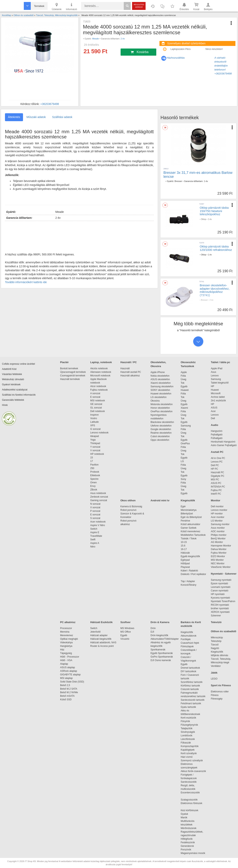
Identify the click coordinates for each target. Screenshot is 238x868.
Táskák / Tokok (189, 539)
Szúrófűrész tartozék (192, 682)
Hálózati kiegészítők (101, 639)
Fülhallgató (217, 438)
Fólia (183, 376)
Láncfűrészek (190, 739)
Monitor (216, 500)
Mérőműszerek (189, 828)
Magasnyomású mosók (193, 853)
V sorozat (95, 450)
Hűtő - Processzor (70, 657)
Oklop (203, 219)
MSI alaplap (66, 678)
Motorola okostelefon (162, 404)
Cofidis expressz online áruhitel (18, 364)
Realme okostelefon (161, 433)
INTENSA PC (218, 487)
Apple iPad (217, 368)
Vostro (94, 418)
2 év (123, 39)
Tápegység (66, 653)
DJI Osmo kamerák (161, 660)
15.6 (183, 546)
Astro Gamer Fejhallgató (224, 445)
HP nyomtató (218, 594)
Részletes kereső (139, 6)
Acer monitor (218, 517)
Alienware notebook (101, 372)
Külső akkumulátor (190, 524)
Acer (213, 411)
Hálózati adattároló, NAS (103, 642)
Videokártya (66, 642)
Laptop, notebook (101, 362)
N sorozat (95, 504)
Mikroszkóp (217, 638)
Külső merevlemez (190, 531)
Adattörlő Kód (9, 369)
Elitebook (95, 475)
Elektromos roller (220, 692)
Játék (214, 673)
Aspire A (95, 543)
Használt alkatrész (130, 376)
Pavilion (94, 465)
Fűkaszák (186, 743)
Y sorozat (95, 447)
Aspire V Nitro (98, 525)
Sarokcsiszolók (190, 782)
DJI (152, 632)
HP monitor (217, 514)
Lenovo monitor (219, 510)
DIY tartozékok (188, 671)
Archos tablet (218, 397)
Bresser (178, 181)
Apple (184, 372)
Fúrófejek (188, 639)
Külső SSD (66, 700)
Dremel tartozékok (192, 668)
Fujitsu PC (216, 490)
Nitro (93, 547)
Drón (153, 628)
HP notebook (97, 454)
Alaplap (64, 664)
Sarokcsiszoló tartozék (193, 700)
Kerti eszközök (188, 718)
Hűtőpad (185, 563)
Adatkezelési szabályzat (15, 390)
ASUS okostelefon (160, 379)
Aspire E (95, 532)
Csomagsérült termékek (73, 376)
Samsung (186, 426)
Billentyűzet (187, 514)
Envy (93, 486)
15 (92, 458)
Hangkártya (66, 646)
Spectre (94, 479)
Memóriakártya (189, 510)
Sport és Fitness (221, 685)
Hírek (5, 405)
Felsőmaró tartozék (191, 703)
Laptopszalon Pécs (181, 49)
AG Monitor (217, 542)
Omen (94, 483)
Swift (93, 540)
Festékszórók (188, 842)
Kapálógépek (188, 750)
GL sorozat (96, 408)
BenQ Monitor (218, 539)
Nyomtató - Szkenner (224, 574)
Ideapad (95, 436)
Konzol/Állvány (189, 585)
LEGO (214, 679)
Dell (213, 418)
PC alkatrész (68, 622)
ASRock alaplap (69, 671)
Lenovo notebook (99, 433)
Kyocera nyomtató (220, 598)
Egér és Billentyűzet (191, 517)
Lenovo (215, 376)
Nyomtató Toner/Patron (223, 601)
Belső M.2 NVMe (70, 692)
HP (213, 386)
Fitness (215, 695)
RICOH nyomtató (220, 605)
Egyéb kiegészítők (190, 556)
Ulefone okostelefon (161, 426)
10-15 (184, 542)
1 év (206, 181)
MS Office (126, 632)
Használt (125, 368)
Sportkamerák (158, 650)
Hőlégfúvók (187, 839)
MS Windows (127, 628)
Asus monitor (218, 528)
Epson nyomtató (219, 583)
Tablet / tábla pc (220, 362)
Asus (214, 372)
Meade (96, 39)
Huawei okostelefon (161, 394)
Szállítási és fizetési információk (19, 395)
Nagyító (215, 648)
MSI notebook (98, 401)
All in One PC (218, 458)
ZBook (94, 490)
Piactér (64, 362)
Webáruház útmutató (13, 379)
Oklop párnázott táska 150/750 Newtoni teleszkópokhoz (214, 211)
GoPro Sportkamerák (162, 657)
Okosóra (155, 401)
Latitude (95, 422)
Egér (183, 506)
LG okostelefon (159, 397)
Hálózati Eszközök (101, 622)
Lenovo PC (217, 462)
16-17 (184, 549)
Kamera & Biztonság (131, 506)
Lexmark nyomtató (221, 587)
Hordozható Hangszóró (223, 442)
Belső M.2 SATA (69, 689)
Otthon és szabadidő (224, 631)
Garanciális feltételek (13, 400)
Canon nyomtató (220, 591)
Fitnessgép (217, 699)
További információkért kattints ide (26, 282)
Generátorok (187, 846)
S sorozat (95, 518)
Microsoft (216, 393)
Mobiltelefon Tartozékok (193, 535)
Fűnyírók (185, 721)
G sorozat (95, 429)
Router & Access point (102, 646)
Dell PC (215, 465)
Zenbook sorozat (99, 497)
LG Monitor (217, 521)
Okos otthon (128, 500)
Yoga (93, 440)
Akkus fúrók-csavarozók (193, 771)
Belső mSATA (68, 696)
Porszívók (186, 850)
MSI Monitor (217, 560)
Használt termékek (70, 379)
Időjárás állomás (219, 655)
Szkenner (216, 616)
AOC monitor (218, 531)
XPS (93, 425)
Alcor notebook (98, 386)
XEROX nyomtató (220, 612)
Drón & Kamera (160, 622)
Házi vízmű (187, 757)
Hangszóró (217, 431)
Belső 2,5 (65, 685)
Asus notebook (98, 493)
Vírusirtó (125, 639)
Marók (187, 818)
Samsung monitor (220, 524)
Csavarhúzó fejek (192, 643)
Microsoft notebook (100, 376)
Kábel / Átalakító (190, 571)
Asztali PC (217, 452)
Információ (71, 6)
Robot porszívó (128, 510)
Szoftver (125, 622)
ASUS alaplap (68, 667)
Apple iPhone (158, 372)
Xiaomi (184, 408)
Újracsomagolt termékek (73, 372)
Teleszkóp (216, 641)
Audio (214, 425)
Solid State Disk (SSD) (72, 682)
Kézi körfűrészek (191, 810)
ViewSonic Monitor (221, 567)
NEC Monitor (218, 563)
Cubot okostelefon (160, 436)
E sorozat (95, 397)
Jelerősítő (95, 632)
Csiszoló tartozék (190, 689)
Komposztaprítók (190, 746)
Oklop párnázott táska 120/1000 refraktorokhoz (216, 248)
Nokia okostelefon (160, 376)
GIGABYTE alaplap (71, 675)
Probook (95, 472)
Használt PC (217, 472)
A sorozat (95, 393)
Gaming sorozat (99, 500)
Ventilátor (216, 666)
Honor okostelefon (160, 408)
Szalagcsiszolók (189, 800)
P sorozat (95, 511)
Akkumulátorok (190, 636)
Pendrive (185, 521)
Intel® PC (216, 494)
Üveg (183, 379)
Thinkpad (95, 443)
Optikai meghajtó (69, 639)
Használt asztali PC (131, 372)
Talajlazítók (187, 728)
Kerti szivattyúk (189, 753)
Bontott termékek (69, 368)
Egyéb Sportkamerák (162, 653)
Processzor (66, 628)
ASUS (214, 408)
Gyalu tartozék (188, 707)
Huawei (185, 390)
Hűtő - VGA (66, 660)
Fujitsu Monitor (219, 553)
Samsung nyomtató (221, 580)
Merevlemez (67, 635)
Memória (65, 632)
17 (92, 461)
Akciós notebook (99, 368)
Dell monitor (217, 506)
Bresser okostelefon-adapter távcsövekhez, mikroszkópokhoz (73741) (215, 290)
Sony (183, 479)
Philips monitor (219, 535)
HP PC (214, 469)
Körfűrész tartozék (190, 686)
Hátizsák (185, 553)
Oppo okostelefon (160, 440)
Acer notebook (98, 522)
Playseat (185, 567)
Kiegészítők (188, 500)
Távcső (215, 645)
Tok (183, 383)
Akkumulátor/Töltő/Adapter (165, 639)
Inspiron (95, 415)
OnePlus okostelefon (162, 411)
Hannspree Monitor (221, 546)
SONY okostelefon (160, 390)
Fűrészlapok (189, 646)
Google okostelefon (161, 429)
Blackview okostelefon (162, 422)
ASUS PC (216, 483)
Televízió (216, 622)
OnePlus (185, 444)
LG (182, 461)
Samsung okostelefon (162, 386)
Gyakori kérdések (11, 385)
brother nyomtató (220, 608)
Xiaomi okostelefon (161, 383)
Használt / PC (129, 362)
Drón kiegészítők (159, 635)
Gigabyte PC (218, 476)
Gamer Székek (189, 528)
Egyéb (184, 386)
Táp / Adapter (188, 581)
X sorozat (95, 507)
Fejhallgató (217, 435)
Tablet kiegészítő (220, 383)
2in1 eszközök (218, 401)
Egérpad (185, 560)
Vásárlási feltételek (12, 374)
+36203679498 (50, 104)
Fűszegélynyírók (190, 725)
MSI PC (215, 480)
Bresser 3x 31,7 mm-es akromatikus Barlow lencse (198, 175)
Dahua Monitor (219, 549)
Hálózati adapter (99, 635)
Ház (62, 650)
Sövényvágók (190, 732)
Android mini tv (160, 500)
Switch (94, 529)
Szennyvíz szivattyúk (192, 760)
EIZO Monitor (218, 556)
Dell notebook (97, 411)
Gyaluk (189, 814)
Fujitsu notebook (99, 390)
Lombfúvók (187, 736)
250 (92, 468)
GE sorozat (97, 404)
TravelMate (97, 536)
